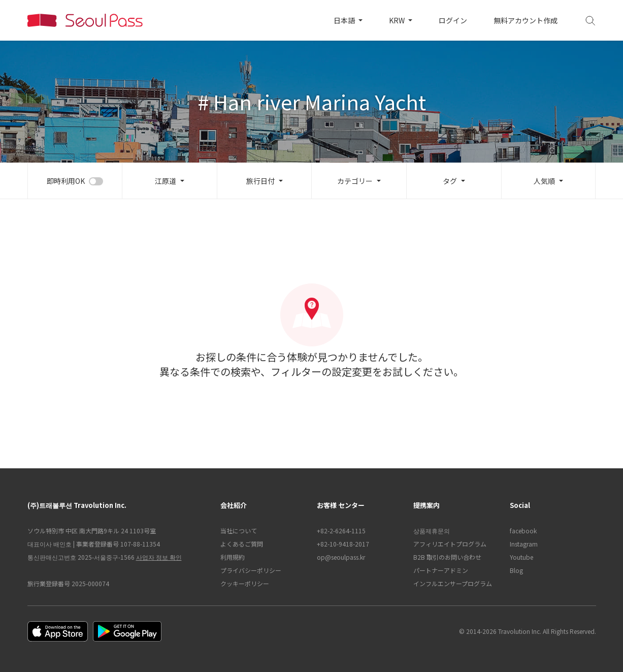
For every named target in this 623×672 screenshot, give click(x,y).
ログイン (453, 20)
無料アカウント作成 (526, 20)
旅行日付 (260, 181)
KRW (398, 20)
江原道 (166, 181)
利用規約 (233, 557)
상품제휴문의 (432, 531)
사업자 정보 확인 (159, 557)
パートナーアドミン (441, 570)
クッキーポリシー (245, 583)
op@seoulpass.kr (341, 557)
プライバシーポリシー (251, 570)
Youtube (521, 557)
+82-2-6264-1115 (341, 531)
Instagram (524, 544)
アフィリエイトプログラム (450, 544)
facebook (523, 531)
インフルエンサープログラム (453, 583)
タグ (450, 181)
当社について (239, 531)
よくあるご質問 (242, 544)
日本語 (345, 20)
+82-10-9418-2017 (343, 544)
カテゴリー (355, 181)
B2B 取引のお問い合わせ (447, 557)
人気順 (544, 181)
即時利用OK (66, 181)
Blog (516, 570)
